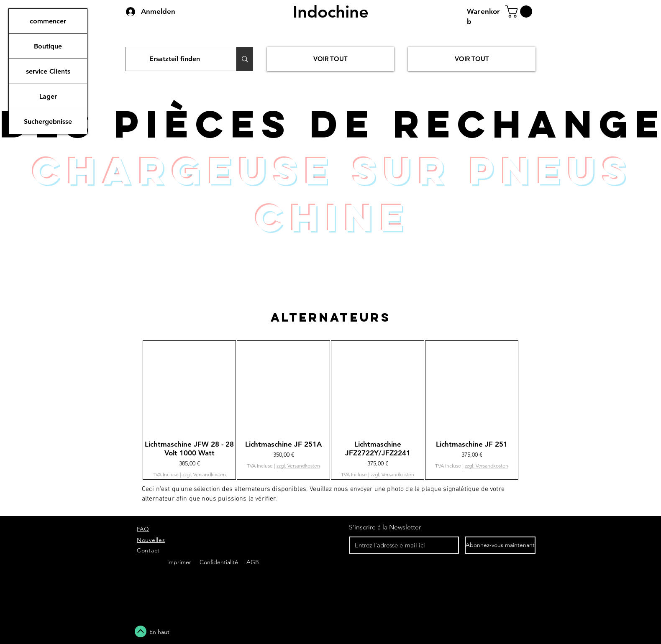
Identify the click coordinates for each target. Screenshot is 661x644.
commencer (48, 21)
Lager (48, 96)
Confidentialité (220, 562)
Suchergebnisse (48, 121)
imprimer (179, 562)
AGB (252, 562)
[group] (330, 410)
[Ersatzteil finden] (175, 59)
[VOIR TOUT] (330, 59)
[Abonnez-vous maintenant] (500, 545)
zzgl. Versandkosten (204, 474)
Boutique (48, 46)
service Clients (48, 71)
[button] (520, 11)
